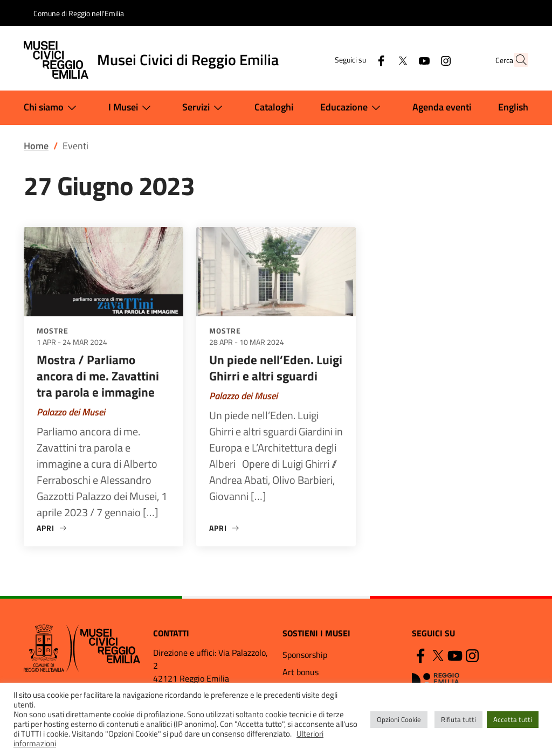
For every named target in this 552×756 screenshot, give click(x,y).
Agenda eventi (442, 107)
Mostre (53, 331)
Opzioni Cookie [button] (399, 719)
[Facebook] (357, 60)
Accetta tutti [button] (513, 719)
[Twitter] (379, 60)
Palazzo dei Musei (71, 412)
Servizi (205, 108)
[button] (515, 60)
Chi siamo (52, 108)
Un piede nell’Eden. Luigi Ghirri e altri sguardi (276, 368)
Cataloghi (274, 107)
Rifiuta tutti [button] (458, 719)
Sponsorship (305, 655)
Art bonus (301, 672)
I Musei (132, 108)
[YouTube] (401, 60)
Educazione (353, 108)
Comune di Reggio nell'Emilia (79, 13)
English (513, 107)
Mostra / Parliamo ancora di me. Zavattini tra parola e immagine (98, 376)
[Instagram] (422, 60)
